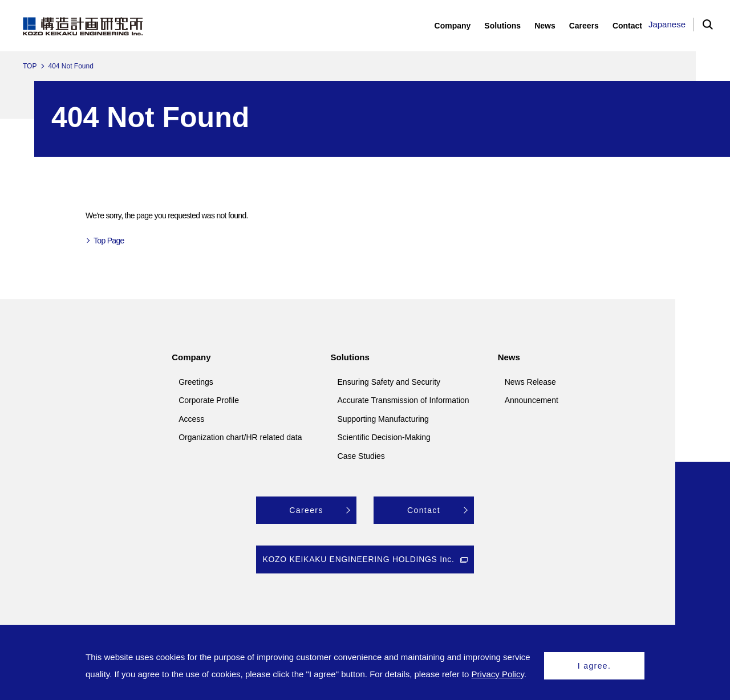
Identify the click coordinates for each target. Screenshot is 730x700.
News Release (530, 382)
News (509, 357)
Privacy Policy (498, 674)
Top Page (109, 241)
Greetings (196, 382)
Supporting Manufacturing (383, 419)
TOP (30, 66)
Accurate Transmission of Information (403, 400)
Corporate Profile (209, 400)
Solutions (350, 357)
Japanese (667, 24)
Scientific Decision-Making (384, 437)
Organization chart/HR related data (240, 437)
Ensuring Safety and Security (389, 382)
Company (191, 357)
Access (191, 419)
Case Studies (361, 456)
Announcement (532, 400)
